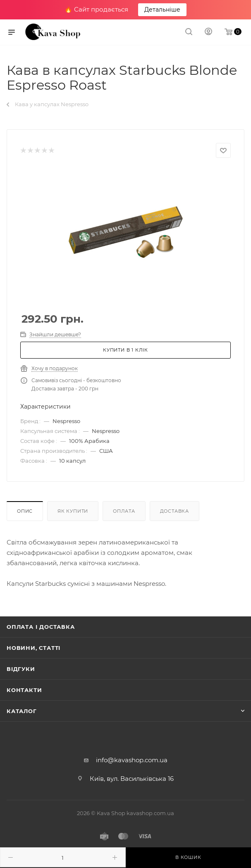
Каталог (22, 711)
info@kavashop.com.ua (132, 760)
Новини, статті (33, 648)
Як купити (73, 511)
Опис (25, 511)
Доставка (175, 511)
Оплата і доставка (41, 627)
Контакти (24, 690)
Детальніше (162, 10)
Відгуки (21, 669)
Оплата (124, 511)
